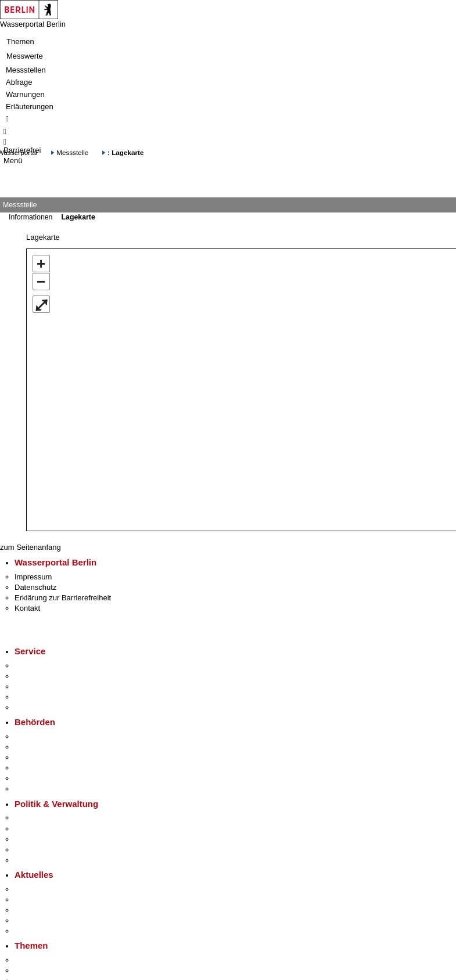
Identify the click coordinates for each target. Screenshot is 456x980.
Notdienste (33, 697)
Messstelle (72, 152)
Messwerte (25, 56)
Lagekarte (78, 217)
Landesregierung (43, 818)
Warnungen (25, 94)
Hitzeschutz (34, 931)
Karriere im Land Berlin (53, 829)
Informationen (30, 217)
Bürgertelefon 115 (44, 687)
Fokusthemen (37, 960)
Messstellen (26, 70)
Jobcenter (31, 778)
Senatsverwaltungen (49, 747)
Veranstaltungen (42, 910)
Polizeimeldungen (44, 900)
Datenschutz (35, 587)
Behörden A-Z (38, 736)
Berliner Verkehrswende (55, 970)
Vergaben (31, 860)
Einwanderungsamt (47, 789)
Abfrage (19, 82)
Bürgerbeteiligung (44, 839)
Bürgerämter (35, 768)
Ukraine (28, 920)
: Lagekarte (125, 152)
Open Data (33, 850)
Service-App (35, 666)
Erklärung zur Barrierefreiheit (63, 598)
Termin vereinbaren (47, 676)
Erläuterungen (30, 107)
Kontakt (27, 608)
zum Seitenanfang (30, 547)
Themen (20, 42)
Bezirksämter (37, 757)
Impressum (33, 577)
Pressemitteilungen (47, 889)
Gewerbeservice (42, 707)
